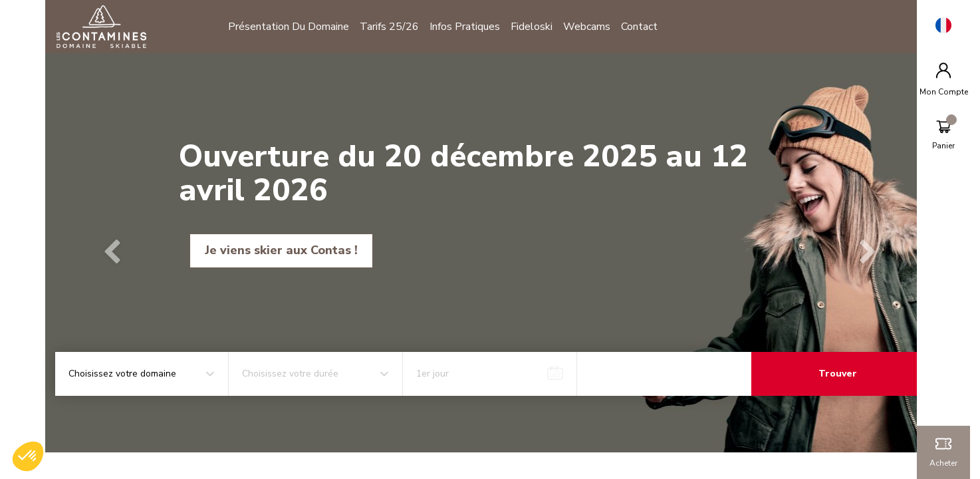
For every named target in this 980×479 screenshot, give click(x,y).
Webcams (592, 27)
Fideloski (537, 27)
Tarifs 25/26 (395, 27)
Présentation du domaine (294, 27)
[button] (119, 253)
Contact (645, 27)
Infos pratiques (470, 27)
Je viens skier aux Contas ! (287, 250)
